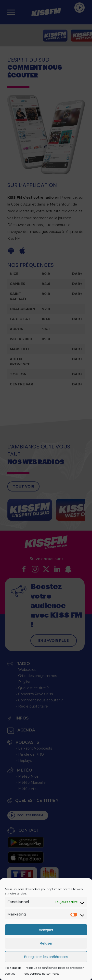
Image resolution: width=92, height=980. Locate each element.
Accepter (46, 930)
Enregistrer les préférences (46, 957)
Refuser (46, 943)
